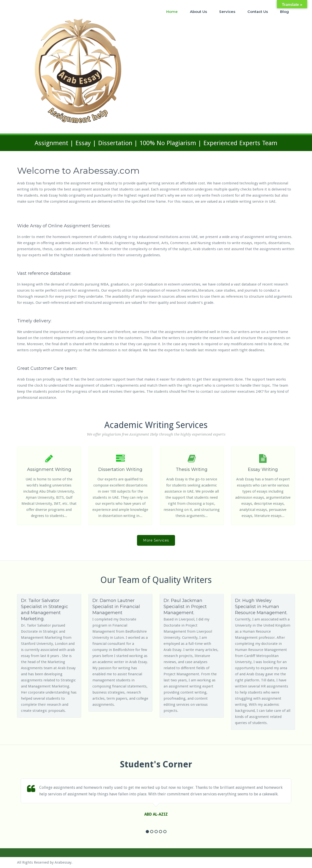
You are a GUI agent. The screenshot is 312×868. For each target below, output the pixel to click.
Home (172, 12)
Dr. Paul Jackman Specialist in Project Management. (185, 607)
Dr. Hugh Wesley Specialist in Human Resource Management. (261, 607)
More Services (156, 540)
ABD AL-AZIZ (156, 814)
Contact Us (258, 12)
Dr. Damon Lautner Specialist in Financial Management (116, 607)
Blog (284, 12)
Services (227, 12)
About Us (198, 12)
